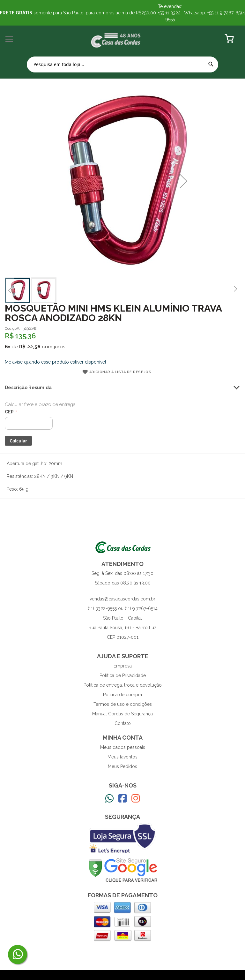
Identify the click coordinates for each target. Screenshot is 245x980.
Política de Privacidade (123, 675)
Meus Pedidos (122, 766)
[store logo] (116, 39)
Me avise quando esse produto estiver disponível (56, 362)
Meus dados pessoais (123, 747)
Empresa (123, 666)
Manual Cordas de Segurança (122, 714)
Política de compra (122, 695)
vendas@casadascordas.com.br (122, 599)
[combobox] (122, 64)
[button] (183, 181)
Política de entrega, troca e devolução (123, 685)
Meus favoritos (122, 757)
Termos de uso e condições (123, 704)
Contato (123, 723)
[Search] (211, 64)
